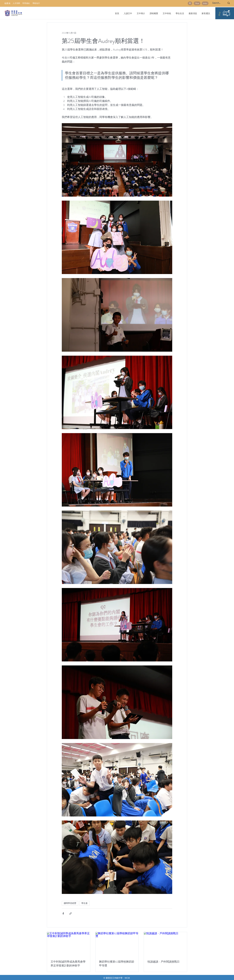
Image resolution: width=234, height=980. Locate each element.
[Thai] (197, 3)
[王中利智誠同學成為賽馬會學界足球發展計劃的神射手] (69, 944)
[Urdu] (205, 3)
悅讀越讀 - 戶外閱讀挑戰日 (163, 962)
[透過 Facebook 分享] (63, 913)
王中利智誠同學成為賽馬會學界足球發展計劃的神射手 (68, 964)
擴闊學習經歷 (70, 903)
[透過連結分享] (71, 913)
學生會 (84, 903)
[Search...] (217, 3)
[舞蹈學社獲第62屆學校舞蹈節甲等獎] (117, 944)
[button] (141, 13)
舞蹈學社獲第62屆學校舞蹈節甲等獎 (117, 964)
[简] (190, 3)
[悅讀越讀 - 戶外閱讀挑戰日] (165, 944)
